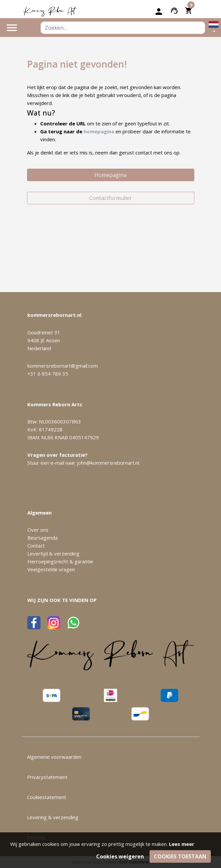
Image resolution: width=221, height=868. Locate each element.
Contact (36, 546)
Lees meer (182, 844)
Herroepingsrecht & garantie (60, 561)
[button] (214, 28)
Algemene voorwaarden (54, 757)
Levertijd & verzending (53, 553)
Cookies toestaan (180, 856)
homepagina (99, 131)
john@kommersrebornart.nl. (108, 463)
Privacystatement (47, 777)
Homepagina (110, 175)
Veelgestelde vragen (51, 569)
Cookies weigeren (120, 856)
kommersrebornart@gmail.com (63, 366)
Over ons (38, 530)
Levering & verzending (53, 817)
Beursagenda (42, 538)
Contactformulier (110, 198)
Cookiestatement (47, 797)
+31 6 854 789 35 (48, 374)
